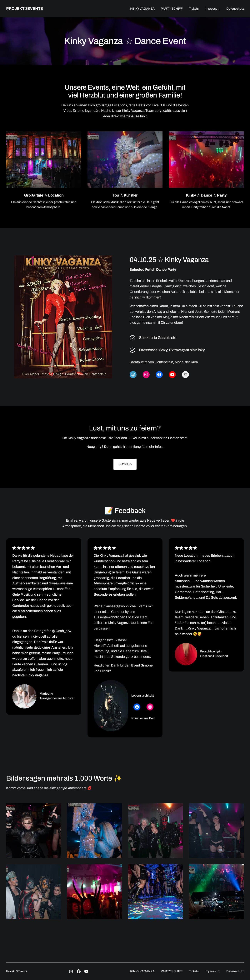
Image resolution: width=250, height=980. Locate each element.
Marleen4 (46, 694)
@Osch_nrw (61, 631)
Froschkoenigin (211, 651)
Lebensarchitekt (143, 695)
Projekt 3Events (25, 8)
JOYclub (125, 464)
